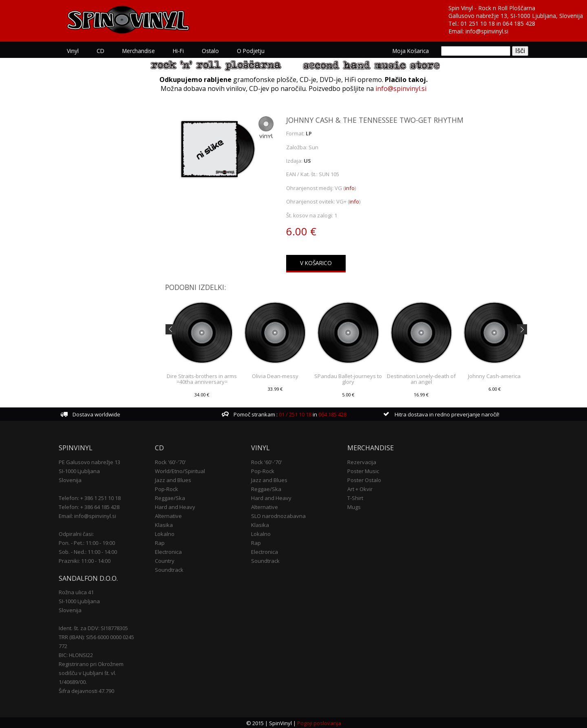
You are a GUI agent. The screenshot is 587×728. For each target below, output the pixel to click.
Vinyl (73, 51)
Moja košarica (411, 51)
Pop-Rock (167, 488)
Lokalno (165, 533)
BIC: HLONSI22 (76, 655)
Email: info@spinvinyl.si (87, 515)
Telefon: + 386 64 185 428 (89, 506)
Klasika (164, 524)
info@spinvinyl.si (487, 31)
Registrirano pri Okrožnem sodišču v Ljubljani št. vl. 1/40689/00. (91, 673)
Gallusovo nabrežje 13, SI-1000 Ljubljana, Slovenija (516, 16)
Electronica (168, 551)
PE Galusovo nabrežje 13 (89, 461)
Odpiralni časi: (76, 533)
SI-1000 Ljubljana (79, 470)
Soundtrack (169, 569)
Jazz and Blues (173, 479)
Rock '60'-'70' (170, 461)
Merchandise (139, 51)
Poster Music (363, 470)
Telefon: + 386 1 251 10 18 (90, 497)
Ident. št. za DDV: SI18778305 (93, 628)
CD (100, 51)
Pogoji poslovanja (319, 722)
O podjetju (251, 51)
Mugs (354, 506)
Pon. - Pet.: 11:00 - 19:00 (87, 542)
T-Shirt (355, 497)
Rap (160, 542)
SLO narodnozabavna (278, 515)
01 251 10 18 (478, 23)
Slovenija (70, 479)
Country (165, 560)
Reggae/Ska (170, 497)
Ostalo (210, 51)
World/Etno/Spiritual (180, 470)
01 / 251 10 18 (295, 414)
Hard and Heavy (175, 506)
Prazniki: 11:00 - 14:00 (85, 560)
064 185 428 (519, 23)
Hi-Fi (178, 51)
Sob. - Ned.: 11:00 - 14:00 (88, 551)
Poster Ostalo (364, 479)
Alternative (168, 515)
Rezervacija (362, 461)
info (350, 188)
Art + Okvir (360, 488)
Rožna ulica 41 (76, 592)
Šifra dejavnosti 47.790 (86, 690)
